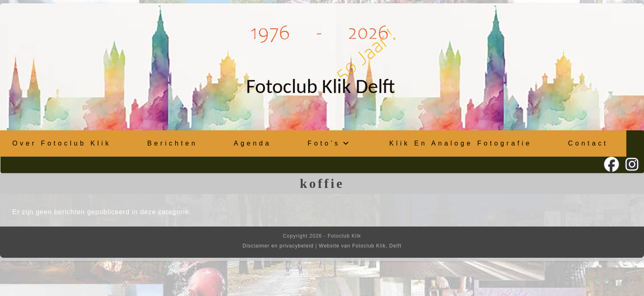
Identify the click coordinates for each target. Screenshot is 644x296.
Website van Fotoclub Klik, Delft (360, 246)
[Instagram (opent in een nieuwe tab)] (632, 165)
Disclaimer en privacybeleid (278, 246)
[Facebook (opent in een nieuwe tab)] (612, 165)
